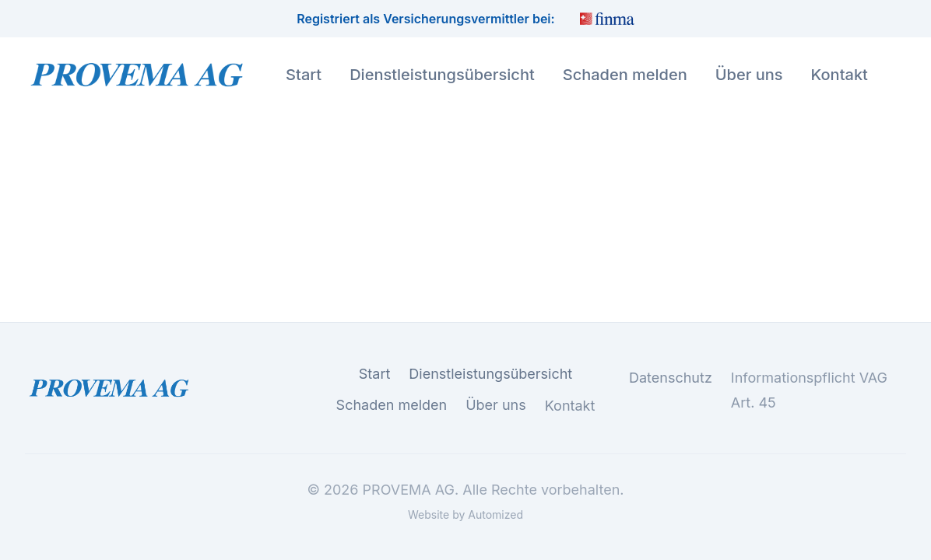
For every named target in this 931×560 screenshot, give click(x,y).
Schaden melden (625, 75)
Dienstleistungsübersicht (442, 75)
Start (304, 75)
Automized (495, 514)
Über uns (749, 75)
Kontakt (840, 75)
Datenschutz (671, 379)
